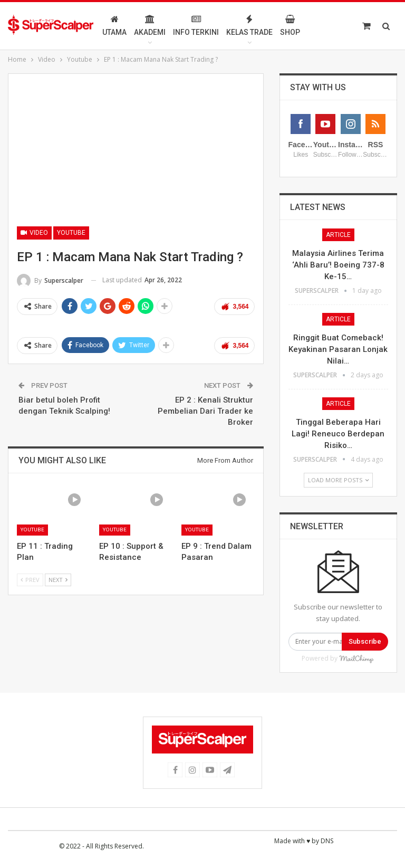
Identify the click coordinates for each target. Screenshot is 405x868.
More (341, 26)
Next (58, 580)
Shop (313, 26)
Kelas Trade (273, 26)
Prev (30, 580)
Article (338, 294)
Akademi (173, 26)
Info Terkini (219, 26)
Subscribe (365, 701)
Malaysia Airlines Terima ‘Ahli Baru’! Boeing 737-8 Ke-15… (338, 325)
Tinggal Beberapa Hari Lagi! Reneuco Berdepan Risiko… (338, 493)
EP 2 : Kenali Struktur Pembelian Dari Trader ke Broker (205, 411)
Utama (138, 26)
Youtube (71, 233)
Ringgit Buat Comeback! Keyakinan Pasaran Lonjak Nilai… (338, 409)
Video (34, 233)
